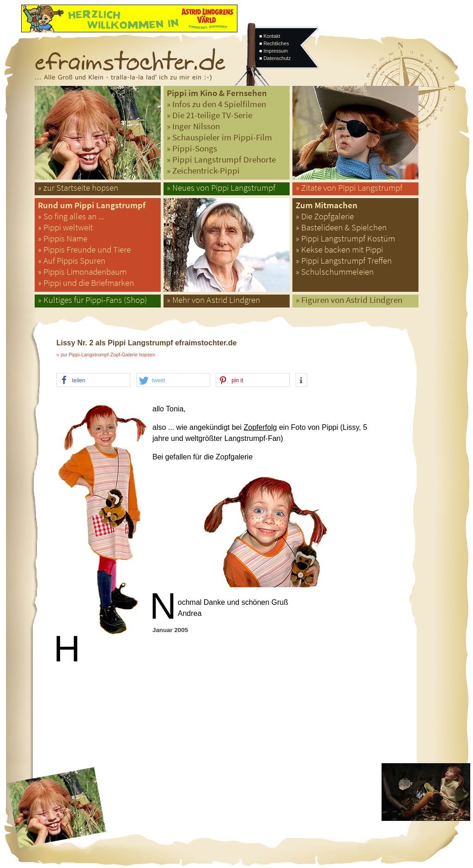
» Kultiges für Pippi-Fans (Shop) (92, 300)
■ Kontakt (270, 36)
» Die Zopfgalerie (325, 216)
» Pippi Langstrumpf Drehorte (221, 160)
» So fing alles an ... (71, 216)
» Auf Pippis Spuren (72, 261)
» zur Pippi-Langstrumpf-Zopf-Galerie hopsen (106, 355)
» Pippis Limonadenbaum (82, 272)
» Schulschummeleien (335, 272)
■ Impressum (273, 51)
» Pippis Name (63, 238)
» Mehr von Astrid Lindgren (213, 300)
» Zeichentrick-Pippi (203, 171)
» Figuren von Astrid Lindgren (349, 300)
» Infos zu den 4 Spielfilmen (216, 104)
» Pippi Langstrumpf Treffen (344, 261)
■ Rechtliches (274, 43)
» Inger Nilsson (193, 126)
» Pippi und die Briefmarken (86, 283)
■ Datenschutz (275, 58)
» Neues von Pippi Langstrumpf (221, 188)
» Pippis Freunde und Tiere (84, 250)
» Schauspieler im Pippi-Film (219, 137)
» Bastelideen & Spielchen (341, 227)
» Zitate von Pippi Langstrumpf (349, 188)
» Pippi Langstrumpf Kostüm (345, 238)
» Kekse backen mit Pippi (339, 250)
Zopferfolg (260, 427)
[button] (93, 380)
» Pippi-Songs (192, 148)
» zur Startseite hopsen (78, 188)
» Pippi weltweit (65, 227)
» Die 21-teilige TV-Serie (209, 115)
